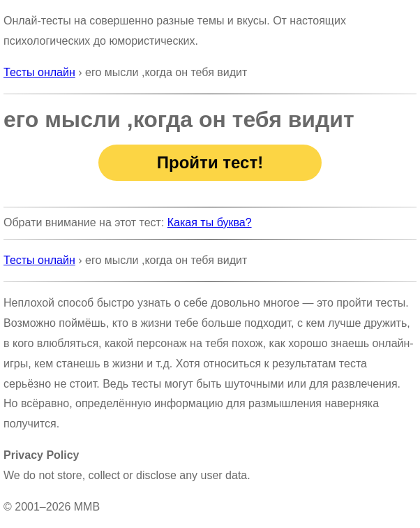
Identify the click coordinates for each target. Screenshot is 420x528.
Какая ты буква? (210, 222)
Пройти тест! (210, 162)
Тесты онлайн (39, 72)
